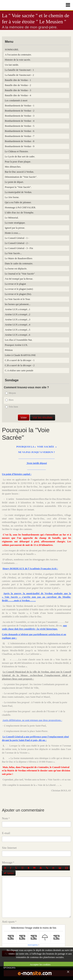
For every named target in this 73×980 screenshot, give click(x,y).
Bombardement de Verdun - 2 (20, 111)
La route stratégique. (15, 223)
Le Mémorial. (12, 218)
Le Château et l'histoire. (17, 151)
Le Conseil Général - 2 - (17, 243)
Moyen (11, 393)
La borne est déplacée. (16, 269)
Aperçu (9, 873)
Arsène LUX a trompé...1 (18, 309)
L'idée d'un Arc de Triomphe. (19, 213)
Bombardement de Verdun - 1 (20, 106)
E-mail (6, 833)
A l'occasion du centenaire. (18, 55)
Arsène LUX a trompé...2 (18, 314)
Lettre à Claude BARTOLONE (20, 355)
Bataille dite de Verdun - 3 (18, 90)
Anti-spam (8, 922)
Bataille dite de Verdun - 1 (18, 80)
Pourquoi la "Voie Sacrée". (18, 187)
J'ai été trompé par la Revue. (19, 279)
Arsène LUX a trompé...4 (18, 325)
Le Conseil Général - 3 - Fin (19, 248)
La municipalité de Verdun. (18, 192)
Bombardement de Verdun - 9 (20, 146)
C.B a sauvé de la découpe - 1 (20, 360)
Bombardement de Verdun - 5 (20, 126)
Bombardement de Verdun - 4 (20, 121)
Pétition (9, 350)
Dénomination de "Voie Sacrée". (21, 177)
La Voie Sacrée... (13, 253)
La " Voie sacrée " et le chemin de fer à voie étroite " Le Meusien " (36, 19)
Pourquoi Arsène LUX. (16, 345)
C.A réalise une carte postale (19, 370)
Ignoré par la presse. (15, 228)
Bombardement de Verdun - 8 (20, 141)
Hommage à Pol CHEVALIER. (20, 207)
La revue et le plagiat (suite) (19, 289)
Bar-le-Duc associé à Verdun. (19, 172)
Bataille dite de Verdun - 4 (18, 95)
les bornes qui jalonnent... (18, 304)
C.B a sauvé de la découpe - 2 (20, 365)
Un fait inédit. (12, 65)
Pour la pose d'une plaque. (18, 162)
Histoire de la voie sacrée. (18, 60)
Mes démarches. (13, 167)
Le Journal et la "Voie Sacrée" (20, 274)
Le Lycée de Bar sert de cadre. (20, 157)
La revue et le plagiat (15, 284)
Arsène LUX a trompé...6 (18, 335)
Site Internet (9, 848)
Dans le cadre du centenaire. (19, 264)
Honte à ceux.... (13, 233)
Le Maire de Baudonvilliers (19, 258)
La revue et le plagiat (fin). (18, 294)
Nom (5, 818)
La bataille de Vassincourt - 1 (19, 70)
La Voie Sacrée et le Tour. (18, 299)
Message (7, 862)
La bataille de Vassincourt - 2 (19, 75)
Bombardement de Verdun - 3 (20, 116)
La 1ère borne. (12, 197)
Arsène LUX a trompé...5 (18, 330)
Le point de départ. (14, 182)
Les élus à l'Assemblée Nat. (19, 340)
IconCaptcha (33, 945)
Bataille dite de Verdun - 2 (18, 85)
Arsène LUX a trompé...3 (18, 320)
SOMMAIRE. (12, 50)
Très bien (12, 407)
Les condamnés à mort (16, 101)
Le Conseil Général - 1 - (17, 238)
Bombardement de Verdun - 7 (20, 136)
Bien (9, 400)
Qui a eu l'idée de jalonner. (18, 202)
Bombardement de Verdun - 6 (20, 131)
